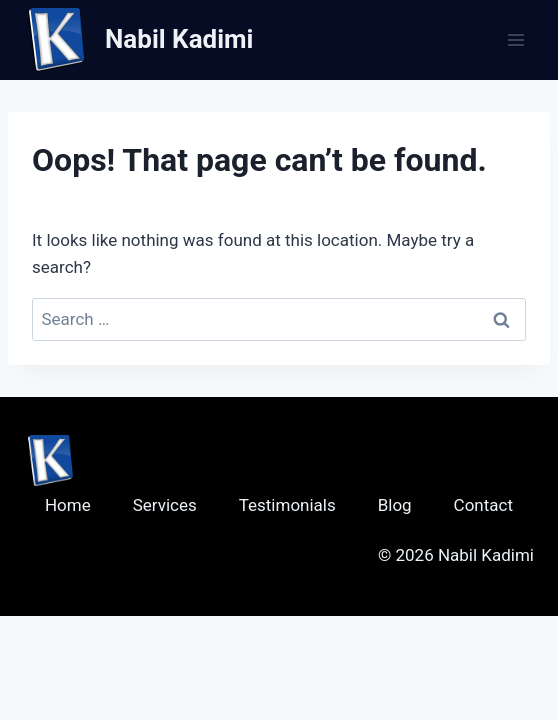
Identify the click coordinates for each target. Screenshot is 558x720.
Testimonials (287, 505)
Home (68, 505)
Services (165, 505)
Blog (395, 505)
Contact (483, 505)
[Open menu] (515, 39)
